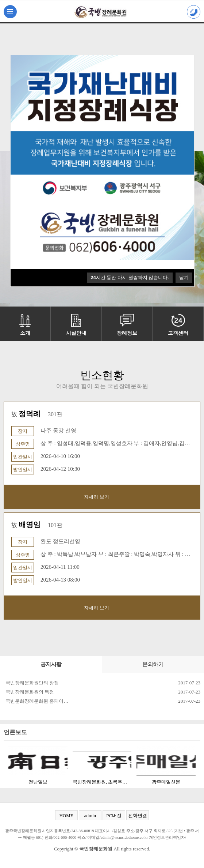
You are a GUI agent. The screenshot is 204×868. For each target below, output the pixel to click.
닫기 (184, 277)
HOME (66, 816)
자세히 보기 (96, 497)
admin (90, 816)
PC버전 (114, 816)
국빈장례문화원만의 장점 (32, 683)
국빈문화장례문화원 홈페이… (37, 701)
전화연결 (138, 816)
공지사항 (51, 664)
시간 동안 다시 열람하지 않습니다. (130, 277)
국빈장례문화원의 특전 (30, 692)
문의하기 (153, 664)
